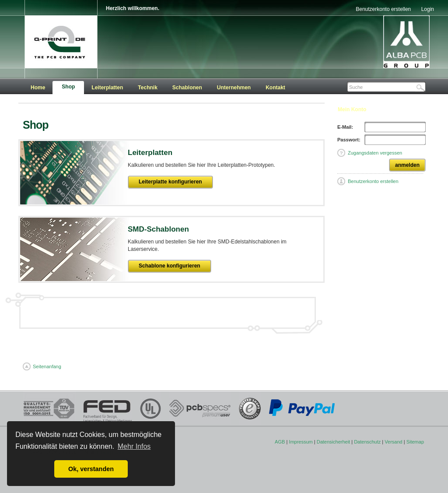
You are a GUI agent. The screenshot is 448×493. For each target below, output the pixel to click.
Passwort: (349, 140)
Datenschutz (367, 442)
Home (38, 88)
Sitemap (415, 442)
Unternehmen (234, 88)
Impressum (301, 442)
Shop (68, 87)
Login (428, 9)
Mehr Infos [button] (134, 446)
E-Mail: (345, 127)
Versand (393, 442)
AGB (280, 442)
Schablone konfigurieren (170, 266)
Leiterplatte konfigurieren (170, 182)
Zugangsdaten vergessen (375, 153)
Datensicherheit (333, 442)
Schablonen (187, 88)
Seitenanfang (46, 366)
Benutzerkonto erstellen (383, 9)
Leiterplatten (107, 88)
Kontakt (275, 88)
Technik (147, 88)
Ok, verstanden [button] (91, 469)
